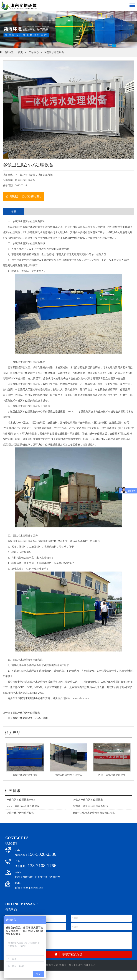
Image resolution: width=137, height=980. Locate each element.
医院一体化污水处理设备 (26, 713)
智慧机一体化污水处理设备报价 (91, 806)
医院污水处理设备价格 (25, 775)
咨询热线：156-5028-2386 (23, 196)
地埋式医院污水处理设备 (68, 775)
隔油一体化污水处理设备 (20, 813)
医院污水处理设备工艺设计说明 (30, 718)
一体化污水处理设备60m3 (21, 800)
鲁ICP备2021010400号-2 (82, 965)
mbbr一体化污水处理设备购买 (23, 806)
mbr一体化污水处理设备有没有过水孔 (94, 813)
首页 (20, 52)
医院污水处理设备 (54, 52)
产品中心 (34, 52)
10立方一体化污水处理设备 (88, 800)
